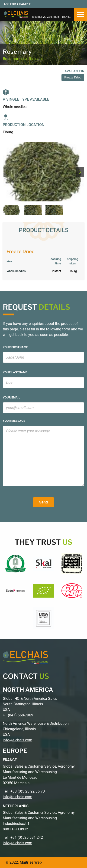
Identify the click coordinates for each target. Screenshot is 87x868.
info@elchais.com (18, 740)
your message (14, 421)
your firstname (15, 347)
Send (43, 502)
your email (11, 397)
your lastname (15, 372)
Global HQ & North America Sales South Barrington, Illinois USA (30, 704)
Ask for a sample (17, 4)
